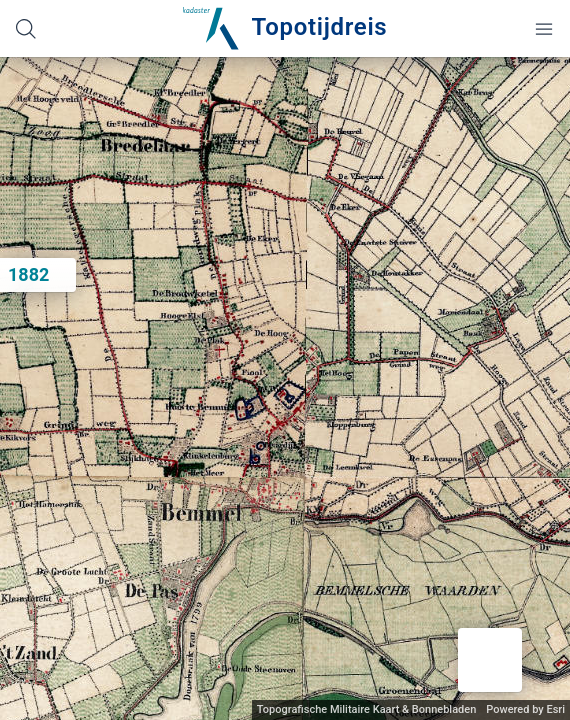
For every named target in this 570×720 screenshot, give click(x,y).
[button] (490, 660)
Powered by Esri (525, 709)
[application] (285, 388)
